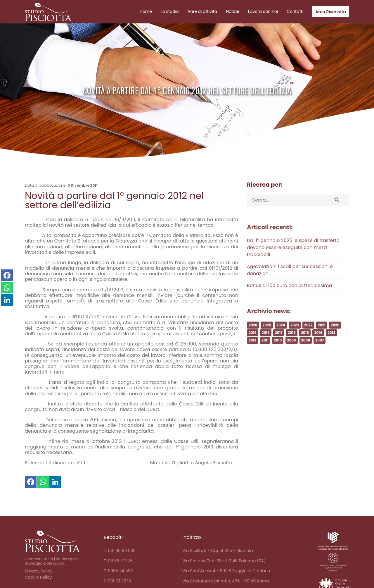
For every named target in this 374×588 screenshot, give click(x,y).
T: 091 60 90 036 (120, 551)
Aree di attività (202, 11)
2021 (322, 339)
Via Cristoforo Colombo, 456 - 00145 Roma (226, 581)
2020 (335, 339)
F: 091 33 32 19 (117, 581)
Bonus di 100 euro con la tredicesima (289, 299)
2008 (306, 354)
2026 (253, 339)
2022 (308, 339)
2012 (252, 354)
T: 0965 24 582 (118, 571)
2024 (281, 339)
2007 (320, 354)
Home (146, 11)
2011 (265, 354)
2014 (318, 347)
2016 (292, 347)
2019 (253, 347)
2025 (267, 339)
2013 (331, 347)
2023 (295, 339)
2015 (305, 347)
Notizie (233, 11)
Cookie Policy (38, 577)
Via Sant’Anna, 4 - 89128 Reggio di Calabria (226, 571)
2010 (278, 354)
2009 (292, 354)
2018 (266, 347)
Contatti (295, 11)
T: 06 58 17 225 (118, 561)
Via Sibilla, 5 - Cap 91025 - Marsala (218, 551)
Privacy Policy (39, 571)
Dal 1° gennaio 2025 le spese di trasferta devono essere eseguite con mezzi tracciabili (293, 261)
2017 (279, 347)
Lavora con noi (263, 11)
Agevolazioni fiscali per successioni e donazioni (290, 284)
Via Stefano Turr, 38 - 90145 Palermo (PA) (224, 561)
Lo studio (170, 11)
